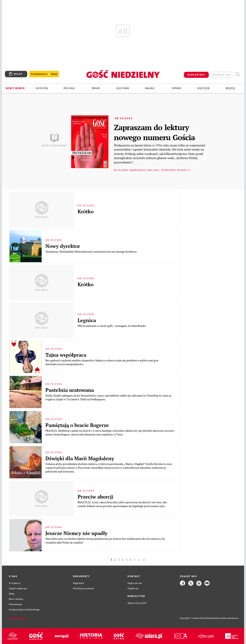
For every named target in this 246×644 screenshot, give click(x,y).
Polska (69, 88)
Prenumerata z (44, 74)
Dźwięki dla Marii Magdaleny (80, 458)
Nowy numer (15, 88)
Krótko (86, 211)
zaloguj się (221, 75)
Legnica (87, 320)
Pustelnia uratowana (70, 390)
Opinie (177, 88)
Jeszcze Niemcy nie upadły (76, 533)
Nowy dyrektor (63, 246)
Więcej (230, 88)
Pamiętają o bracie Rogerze (77, 425)
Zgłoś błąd (18, 618)
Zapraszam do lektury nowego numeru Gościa (154, 132)
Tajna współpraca (66, 355)
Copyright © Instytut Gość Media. (196, 618)
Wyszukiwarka (238, 74)
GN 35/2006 (124, 118)
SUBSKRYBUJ (196, 75)
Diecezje (204, 88)
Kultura (123, 88)
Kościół (42, 88)
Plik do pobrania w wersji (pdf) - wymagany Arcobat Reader (112, 326)
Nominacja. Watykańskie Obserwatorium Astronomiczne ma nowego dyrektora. (91, 252)
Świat (96, 88)
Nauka (150, 88)
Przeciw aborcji (95, 497)
